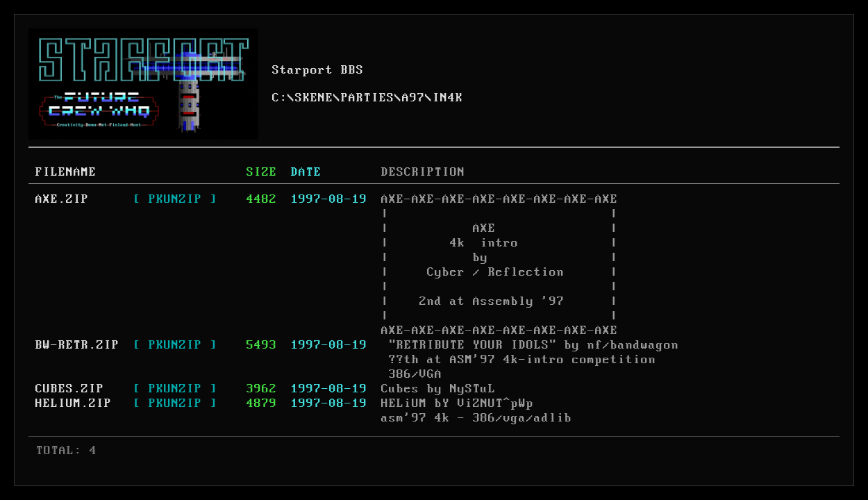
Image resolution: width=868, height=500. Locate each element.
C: (280, 98)
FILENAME (66, 172)
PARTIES (368, 98)
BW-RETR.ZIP (77, 345)
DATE (306, 172)
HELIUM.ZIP (74, 403)
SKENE (314, 98)
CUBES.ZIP (70, 389)
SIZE (262, 172)
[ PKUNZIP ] (175, 199)
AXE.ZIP (62, 199)
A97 (414, 98)
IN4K (448, 98)
